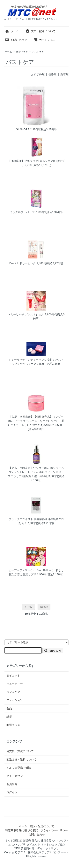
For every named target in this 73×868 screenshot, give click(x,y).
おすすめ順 (38, 74)
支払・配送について (40, 31)
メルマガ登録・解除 (19, 768)
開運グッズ (13, 725)
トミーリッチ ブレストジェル (26, 314)
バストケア (38, 52)
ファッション (15, 700)
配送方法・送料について (21, 759)
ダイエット (13, 676)
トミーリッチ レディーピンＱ (28, 360)
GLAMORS (23, 129)
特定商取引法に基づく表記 (22, 830)
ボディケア (22, 52)
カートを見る (44, 40)
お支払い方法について (20, 751)
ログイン (12, 792)
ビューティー (15, 684)
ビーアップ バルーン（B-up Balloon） (32, 570)
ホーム (12, 31)
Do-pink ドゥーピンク (23, 263)
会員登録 (12, 784)
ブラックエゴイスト (21, 519)
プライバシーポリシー (54, 830)
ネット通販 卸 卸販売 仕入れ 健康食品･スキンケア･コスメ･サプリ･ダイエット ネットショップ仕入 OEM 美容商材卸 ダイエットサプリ (37, 844)
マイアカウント (16, 776)
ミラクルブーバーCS (22, 212)
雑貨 (9, 717)
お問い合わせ (16, 40)
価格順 (52, 74)
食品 (9, 708)
